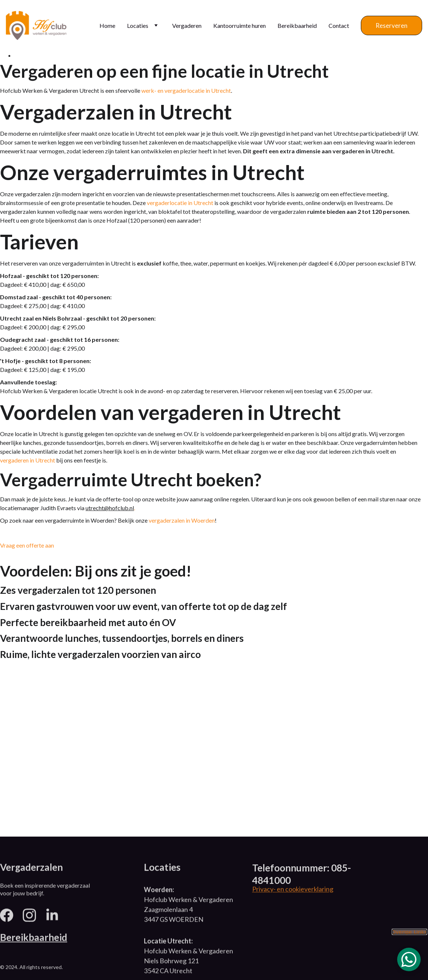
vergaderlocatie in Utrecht (180, 204)
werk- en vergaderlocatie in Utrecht (186, 92)
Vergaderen (187, 25)
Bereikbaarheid (297, 25)
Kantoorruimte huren (240, 25)
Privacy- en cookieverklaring (293, 890)
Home (107, 25)
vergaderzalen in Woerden (182, 521)
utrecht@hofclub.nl (110, 509)
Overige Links (409, 933)
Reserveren (391, 25)
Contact (339, 25)
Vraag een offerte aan (27, 546)
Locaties (138, 25)
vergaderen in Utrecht (28, 461)
